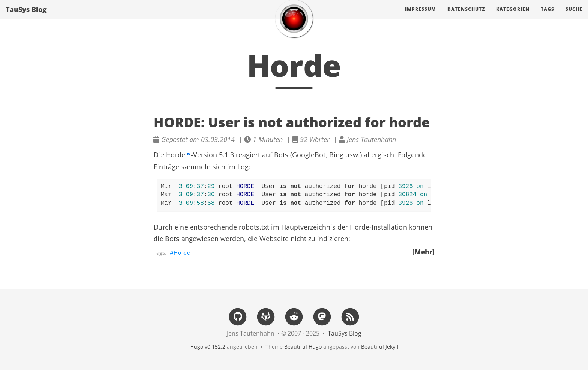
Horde (175, 155)
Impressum (421, 17)
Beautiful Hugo (303, 347)
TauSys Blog (26, 17)
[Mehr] (423, 252)
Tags (547, 17)
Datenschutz (466, 17)
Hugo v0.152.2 (208, 347)
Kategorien (513, 17)
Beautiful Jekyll (380, 347)
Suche (574, 17)
